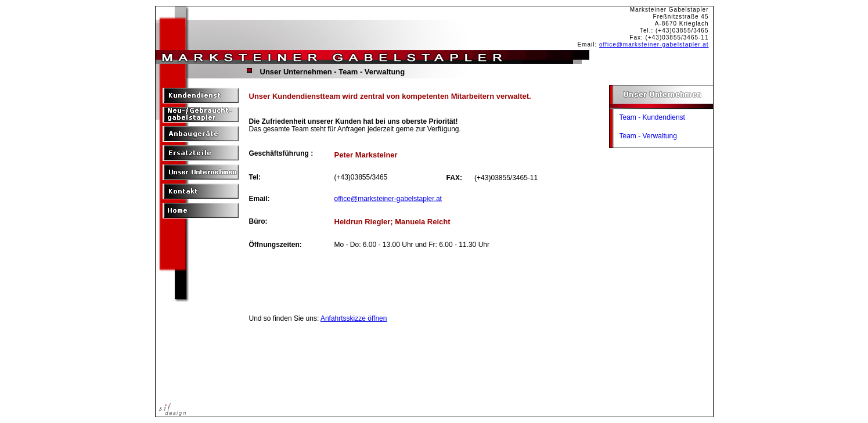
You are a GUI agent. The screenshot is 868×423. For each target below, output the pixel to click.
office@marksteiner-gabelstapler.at (654, 44)
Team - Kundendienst (652, 117)
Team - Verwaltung (648, 136)
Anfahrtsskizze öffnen (354, 318)
